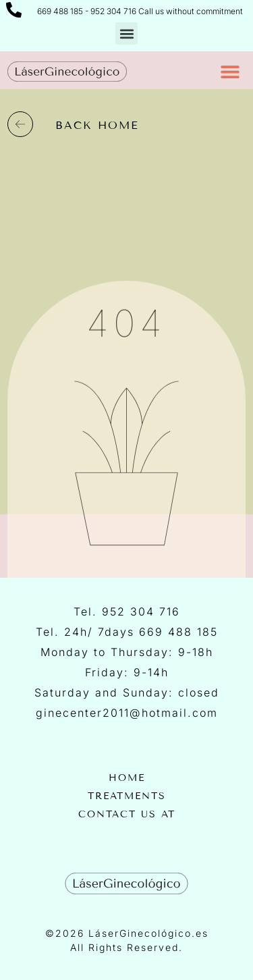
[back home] (20, 124)
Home (127, 778)
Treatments (127, 796)
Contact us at (127, 815)
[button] (126, 33)
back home (97, 125)
